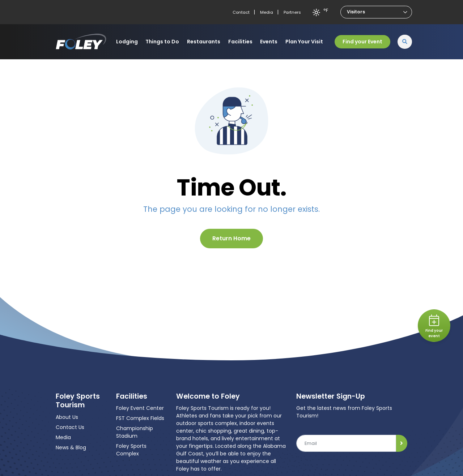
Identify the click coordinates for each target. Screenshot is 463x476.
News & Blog (71, 447)
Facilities (240, 42)
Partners (292, 12)
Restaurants (204, 42)
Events (269, 42)
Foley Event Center (140, 408)
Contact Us (70, 427)
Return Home (231, 238)
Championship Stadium (135, 432)
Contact (241, 12)
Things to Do (162, 42)
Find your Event (362, 42)
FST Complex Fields (140, 418)
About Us (67, 417)
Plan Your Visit (304, 42)
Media (267, 12)
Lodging (127, 42)
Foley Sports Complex (131, 450)
